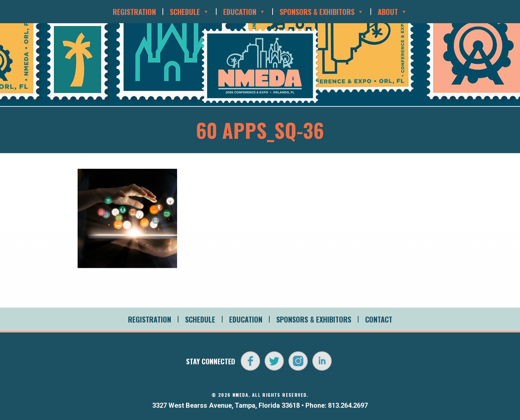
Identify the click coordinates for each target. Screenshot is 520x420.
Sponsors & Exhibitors (322, 12)
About (392, 12)
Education (244, 12)
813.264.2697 (348, 405)
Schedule (190, 12)
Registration (134, 12)
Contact (379, 319)
